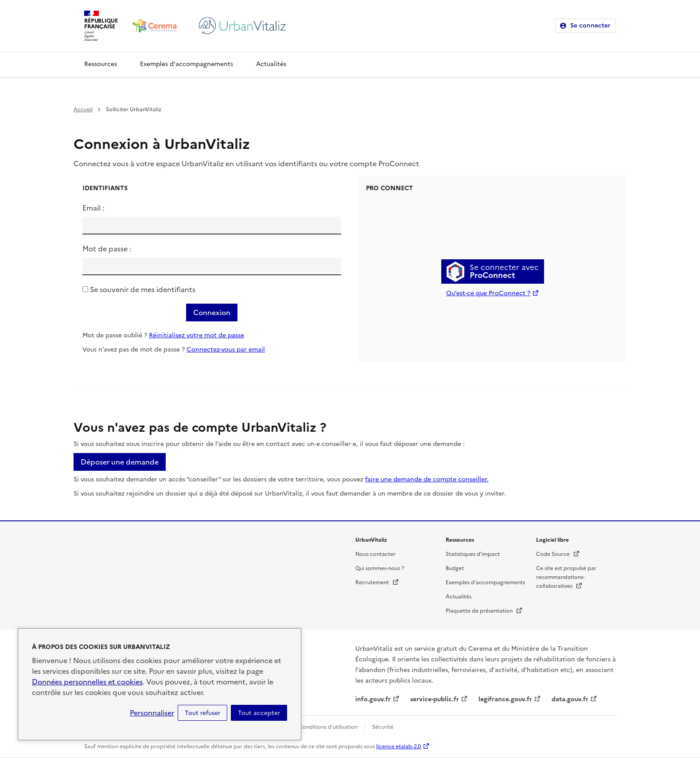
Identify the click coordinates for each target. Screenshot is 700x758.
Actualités (271, 64)
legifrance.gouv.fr (505, 699)
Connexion (212, 313)
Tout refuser (202, 713)
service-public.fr (435, 699)
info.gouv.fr (373, 699)
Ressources (101, 64)
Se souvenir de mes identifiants (143, 289)
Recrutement (377, 582)
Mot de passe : (107, 249)
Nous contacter (375, 554)
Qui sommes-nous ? (380, 568)
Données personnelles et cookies (87, 682)
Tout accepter (259, 713)
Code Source (558, 554)
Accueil (83, 109)
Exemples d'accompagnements (187, 64)
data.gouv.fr (570, 699)
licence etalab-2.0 (399, 746)
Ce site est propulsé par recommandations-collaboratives (566, 577)
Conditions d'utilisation (328, 727)
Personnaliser (152, 713)
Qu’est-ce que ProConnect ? (488, 293)
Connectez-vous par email (226, 350)
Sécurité (383, 727)
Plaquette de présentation (484, 611)
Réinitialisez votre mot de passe (196, 335)
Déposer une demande (120, 462)
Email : (93, 208)
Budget (455, 568)
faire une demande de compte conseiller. (427, 479)
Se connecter (590, 25)
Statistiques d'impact (473, 554)
